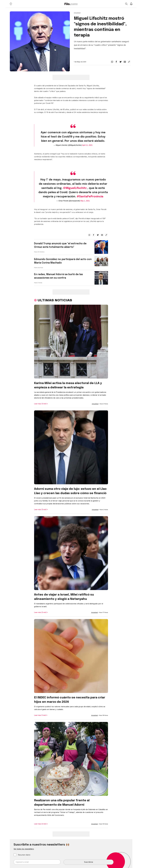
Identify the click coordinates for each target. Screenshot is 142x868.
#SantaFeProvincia (90, 197)
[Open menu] (11, 4)
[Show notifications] (131, 4)
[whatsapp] (112, 62)
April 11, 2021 (87, 145)
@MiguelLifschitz (75, 188)
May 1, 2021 (85, 201)
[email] (125, 62)
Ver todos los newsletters (24, 849)
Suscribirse (89, 862)
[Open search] (126, 4)
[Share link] (129, 62)
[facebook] (116, 62)
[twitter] (121, 62)
